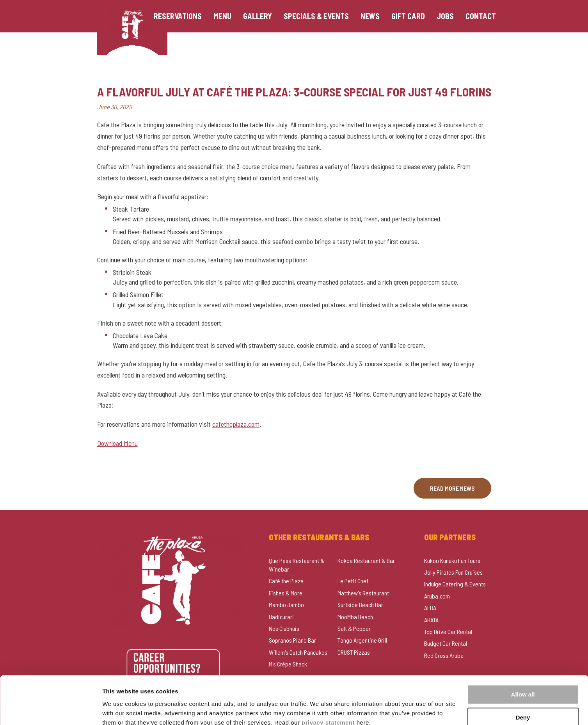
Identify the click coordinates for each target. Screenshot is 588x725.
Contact (482, 16)
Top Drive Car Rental (448, 631)
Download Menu (117, 443)
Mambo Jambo (286, 605)
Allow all (523, 660)
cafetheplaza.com (236, 424)
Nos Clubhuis (284, 628)
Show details (120, 710)
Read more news (452, 488)
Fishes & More (286, 593)
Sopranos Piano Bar (292, 640)
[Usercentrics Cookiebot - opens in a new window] (51, 710)
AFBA (430, 608)
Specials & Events (318, 16)
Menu (224, 16)
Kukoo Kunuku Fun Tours (452, 560)
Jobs (447, 16)
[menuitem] (179, 16)
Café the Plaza (286, 581)
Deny (523, 683)
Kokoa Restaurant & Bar (366, 560)
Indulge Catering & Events (455, 584)
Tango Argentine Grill (362, 640)
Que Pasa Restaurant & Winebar (297, 565)
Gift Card (410, 16)
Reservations (179, 16)
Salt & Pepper (354, 628)
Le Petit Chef (353, 581)
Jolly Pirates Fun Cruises (453, 572)
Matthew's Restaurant (363, 593)
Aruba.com (437, 596)
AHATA (431, 620)
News (372, 16)
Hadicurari (281, 617)
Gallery (259, 16)
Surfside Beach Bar (360, 605)
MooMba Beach (355, 617)
